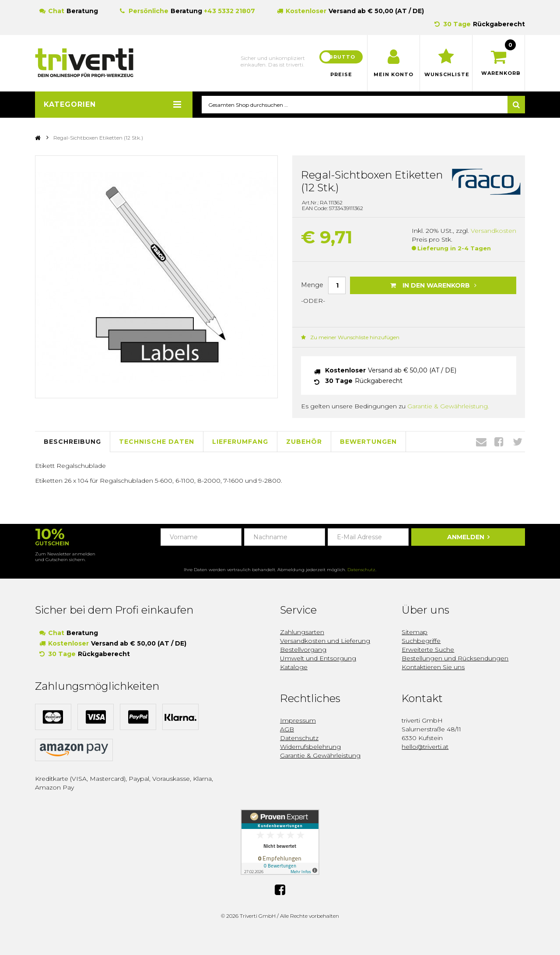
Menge (312, 285)
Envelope (481, 442)
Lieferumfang (240, 442)
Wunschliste (446, 74)
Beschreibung (72, 442)
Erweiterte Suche (428, 650)
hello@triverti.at (425, 747)
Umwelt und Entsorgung (318, 658)
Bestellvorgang (303, 650)
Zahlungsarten (302, 632)
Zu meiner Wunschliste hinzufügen (350, 338)
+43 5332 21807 (229, 11)
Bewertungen (368, 442)
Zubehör (304, 442)
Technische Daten (157, 442)
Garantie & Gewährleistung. (448, 407)
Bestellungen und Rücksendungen (455, 658)
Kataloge (294, 667)
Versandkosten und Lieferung (325, 641)
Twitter (518, 442)
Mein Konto (394, 74)
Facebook (499, 442)
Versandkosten (493, 231)
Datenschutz (361, 570)
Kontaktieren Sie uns (433, 667)
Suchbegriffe (421, 641)
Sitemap (415, 632)
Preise (341, 74)
